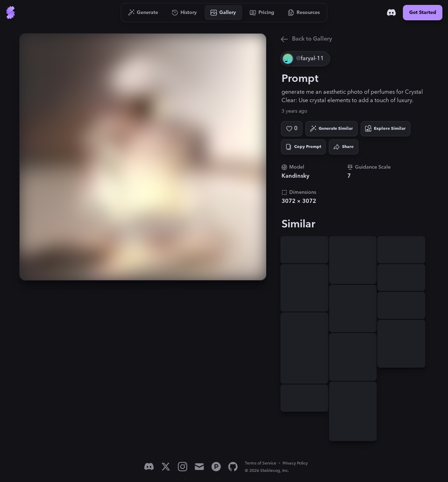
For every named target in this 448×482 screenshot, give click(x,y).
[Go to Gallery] (223, 13)
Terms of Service (261, 463)
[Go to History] (184, 13)
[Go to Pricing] (262, 13)
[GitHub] (233, 467)
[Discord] (391, 13)
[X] (166, 467)
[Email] (199, 467)
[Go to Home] (10, 13)
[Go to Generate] (143, 13)
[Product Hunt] (216, 467)
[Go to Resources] (304, 13)
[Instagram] (183, 467)
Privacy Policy (295, 463)
